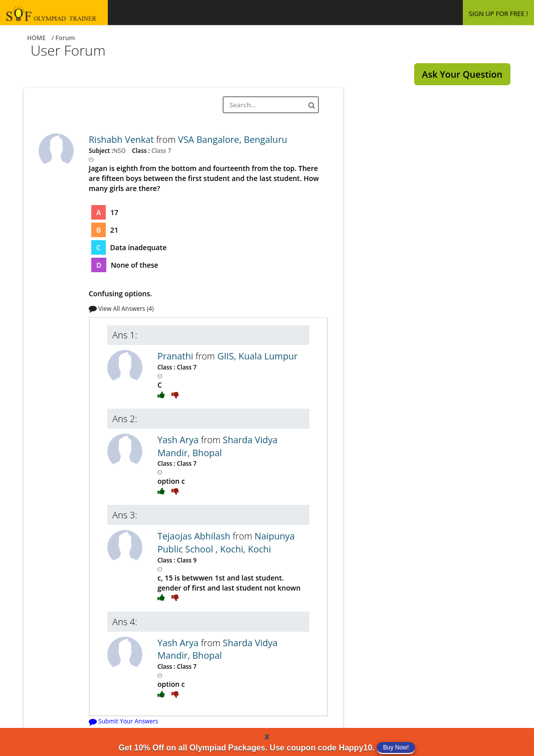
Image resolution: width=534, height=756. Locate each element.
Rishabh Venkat (122, 139)
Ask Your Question (462, 74)
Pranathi (176, 356)
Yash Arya (179, 440)
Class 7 (160, 150)
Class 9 (186, 560)
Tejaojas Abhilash (195, 536)
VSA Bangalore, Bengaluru (233, 139)
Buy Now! (396, 747)
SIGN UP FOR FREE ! (498, 14)
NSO (120, 150)
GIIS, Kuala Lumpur (257, 356)
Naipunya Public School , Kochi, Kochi (226, 542)
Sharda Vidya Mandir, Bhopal (218, 446)
